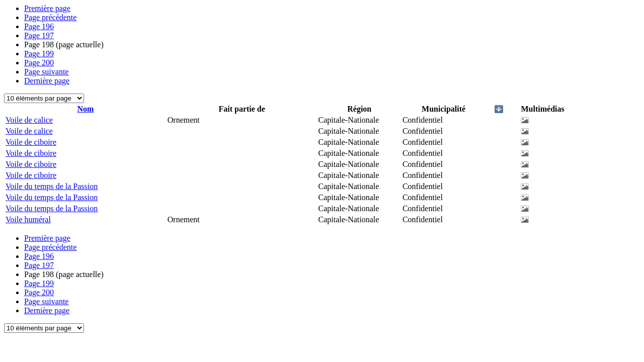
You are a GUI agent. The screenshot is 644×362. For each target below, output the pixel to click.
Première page (47, 8)
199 (39, 54)
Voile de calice (29, 120)
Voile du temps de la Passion (52, 186)
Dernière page (47, 81)
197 (39, 35)
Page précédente (50, 17)
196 (39, 26)
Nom (85, 109)
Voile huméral (28, 219)
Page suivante (46, 72)
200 (39, 63)
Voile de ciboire (31, 142)
